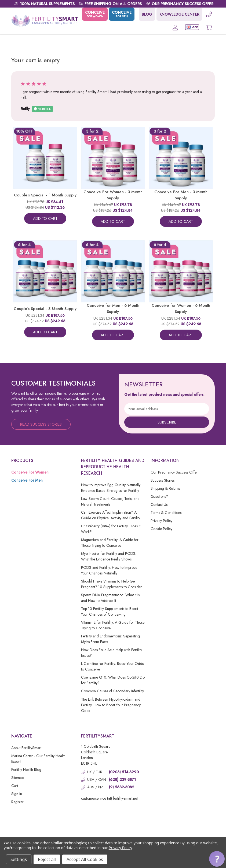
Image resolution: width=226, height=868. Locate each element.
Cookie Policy (161, 529)
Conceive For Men (27, 480)
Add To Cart (45, 218)
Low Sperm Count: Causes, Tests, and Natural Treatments (110, 501)
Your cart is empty (35, 60)
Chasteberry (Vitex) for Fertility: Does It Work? (111, 529)
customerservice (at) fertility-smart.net (109, 798)
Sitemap (17, 778)
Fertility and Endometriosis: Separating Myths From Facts (110, 639)
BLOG (147, 14)
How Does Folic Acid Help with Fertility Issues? (112, 653)
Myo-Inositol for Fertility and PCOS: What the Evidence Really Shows (109, 556)
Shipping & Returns (165, 488)
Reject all (47, 859)
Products (22, 461)
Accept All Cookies (85, 859)
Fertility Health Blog (26, 770)
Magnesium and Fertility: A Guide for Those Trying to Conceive (110, 543)
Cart (15, 786)
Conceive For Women (30, 472)
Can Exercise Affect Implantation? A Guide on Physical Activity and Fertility (111, 515)
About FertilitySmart (26, 748)
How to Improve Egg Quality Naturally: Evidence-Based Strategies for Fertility (111, 488)
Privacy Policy (161, 521)
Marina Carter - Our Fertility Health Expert (38, 759)
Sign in (17, 794)
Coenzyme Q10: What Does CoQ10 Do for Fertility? (113, 680)
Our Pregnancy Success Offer (174, 472)
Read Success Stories (41, 424)
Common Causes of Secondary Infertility (112, 691)
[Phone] (209, 14)
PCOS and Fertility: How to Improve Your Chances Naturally (109, 570)
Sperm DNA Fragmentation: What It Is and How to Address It (110, 598)
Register (17, 802)
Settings (19, 859)
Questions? (159, 496)
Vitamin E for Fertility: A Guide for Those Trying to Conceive (113, 625)
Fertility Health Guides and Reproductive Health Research (113, 467)
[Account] (175, 27)
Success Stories (163, 480)
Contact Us (159, 504)
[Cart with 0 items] (209, 27)
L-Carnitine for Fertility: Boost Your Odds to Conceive (112, 666)
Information (165, 461)
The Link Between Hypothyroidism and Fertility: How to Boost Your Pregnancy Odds (111, 705)
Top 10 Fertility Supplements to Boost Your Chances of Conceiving (110, 611)
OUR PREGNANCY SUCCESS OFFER (183, 4)
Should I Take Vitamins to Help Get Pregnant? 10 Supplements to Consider (112, 584)
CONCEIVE (95, 14)
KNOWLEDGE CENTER (179, 14)
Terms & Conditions (166, 513)
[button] (217, 859)
